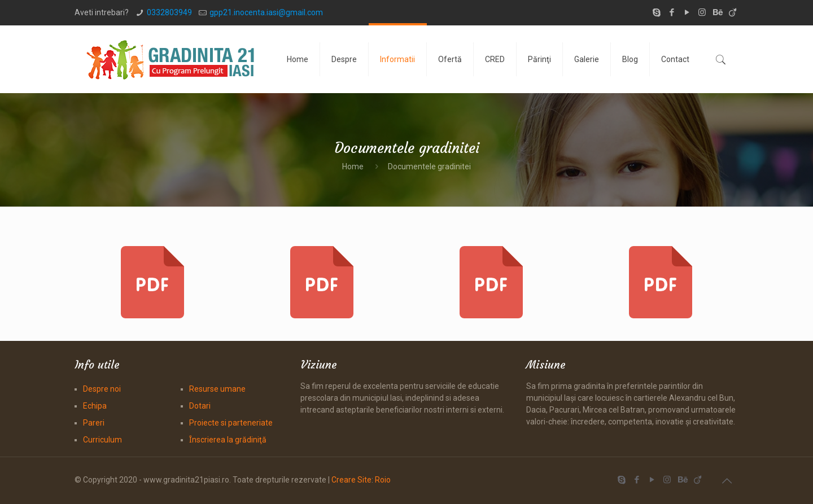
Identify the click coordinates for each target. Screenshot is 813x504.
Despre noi (102, 389)
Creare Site (351, 480)
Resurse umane (217, 389)
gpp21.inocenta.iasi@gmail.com (266, 12)
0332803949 (169, 12)
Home (353, 166)
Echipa (95, 406)
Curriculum (102, 440)
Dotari (200, 406)
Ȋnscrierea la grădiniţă (228, 440)
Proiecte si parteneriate (231, 423)
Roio (383, 480)
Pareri (94, 423)
